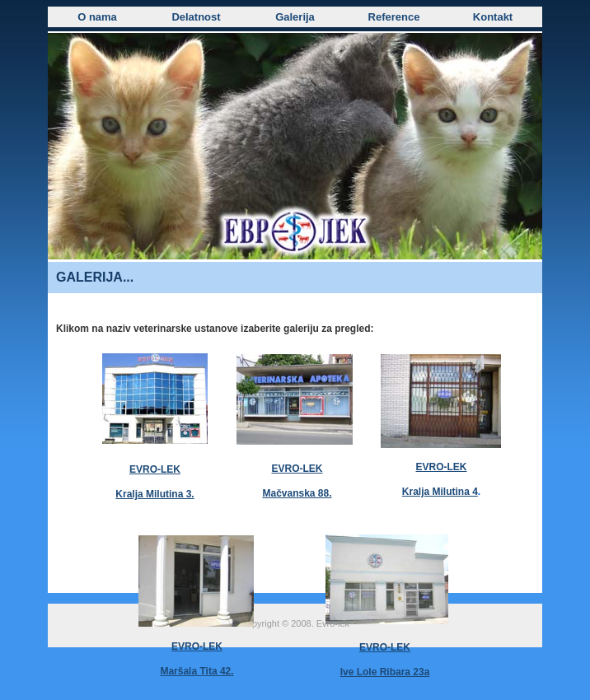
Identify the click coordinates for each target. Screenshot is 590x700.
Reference (394, 17)
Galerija (295, 17)
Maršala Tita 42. (197, 671)
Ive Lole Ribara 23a (385, 672)
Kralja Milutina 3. (155, 494)
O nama (97, 17)
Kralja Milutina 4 (440, 492)
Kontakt (493, 17)
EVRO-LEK (385, 647)
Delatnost (196, 17)
